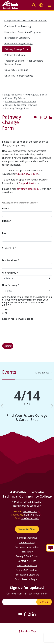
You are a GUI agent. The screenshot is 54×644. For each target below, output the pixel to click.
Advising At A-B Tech (36, 95)
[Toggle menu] (49, 5)
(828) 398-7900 (30, 511)
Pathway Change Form (16, 49)
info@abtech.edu (30, 518)
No (7, 313)
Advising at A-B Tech (27, 174)
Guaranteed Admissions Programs (23, 32)
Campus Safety (27, 542)
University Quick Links (16, 70)
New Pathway (11, 285)
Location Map (28, 631)
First (6, 208)
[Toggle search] (34, 5)
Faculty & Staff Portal (27, 556)
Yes (7, 310)
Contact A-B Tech (27, 561)
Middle (7, 221)
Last (6, 233)
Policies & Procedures (27, 570)
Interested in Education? (17, 38)
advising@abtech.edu (28, 189)
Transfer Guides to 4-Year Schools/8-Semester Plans (24, 62)
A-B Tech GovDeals (27, 565)
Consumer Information (27, 547)
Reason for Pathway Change (18, 319)
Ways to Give (27, 529)
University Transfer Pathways (21, 105)
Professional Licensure (27, 575)
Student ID (9, 248)
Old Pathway (10, 273)
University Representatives (19, 76)
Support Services (28, 183)
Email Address (11, 260)
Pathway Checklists (15, 55)
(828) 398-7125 (32, 515)
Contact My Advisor (16, 98)
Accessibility (27, 552)
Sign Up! (44, 602)
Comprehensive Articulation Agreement (26, 21)
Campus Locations (27, 538)
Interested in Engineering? (19, 44)
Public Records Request (27, 579)
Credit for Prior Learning (18, 26)
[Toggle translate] (41, 5)
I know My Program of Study (20, 102)
